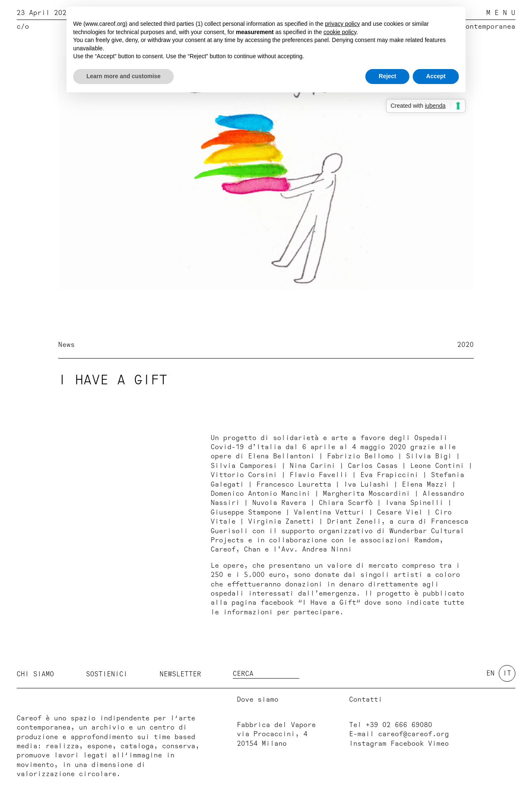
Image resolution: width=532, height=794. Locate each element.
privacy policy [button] (342, 24)
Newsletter (180, 674)
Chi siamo (35, 674)
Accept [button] (436, 76)
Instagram (368, 744)
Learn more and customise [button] (123, 76)
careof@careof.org (414, 734)
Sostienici (107, 674)
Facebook (407, 744)
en (490, 673)
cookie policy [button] (340, 32)
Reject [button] (387, 76)
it (507, 673)
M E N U (501, 13)
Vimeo (438, 744)
